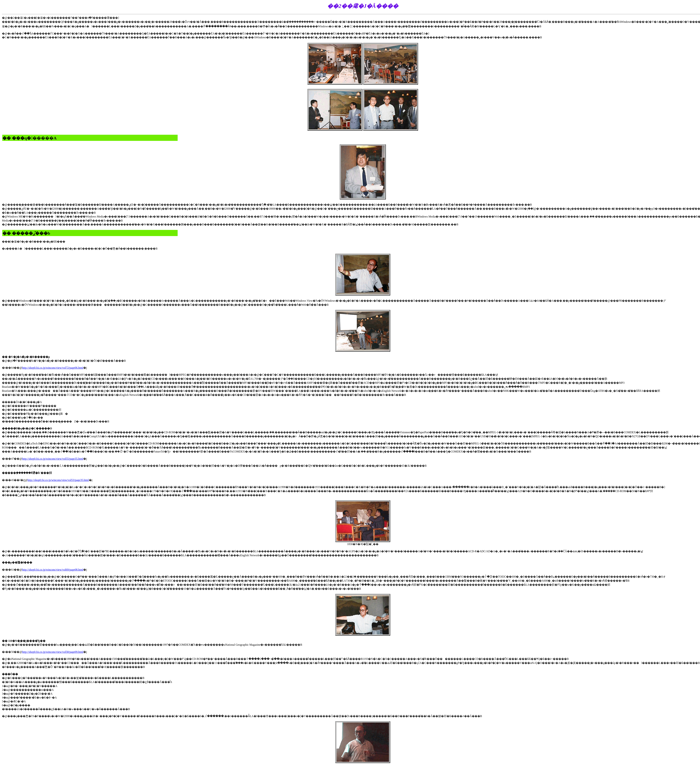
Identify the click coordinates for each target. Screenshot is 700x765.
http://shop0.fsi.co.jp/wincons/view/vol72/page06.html (53, 368)
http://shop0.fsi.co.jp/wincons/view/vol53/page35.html (58, 480)
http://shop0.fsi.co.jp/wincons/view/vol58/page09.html (53, 652)
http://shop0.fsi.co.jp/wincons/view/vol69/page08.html (53, 570)
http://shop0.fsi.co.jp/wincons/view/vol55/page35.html (53, 459)
